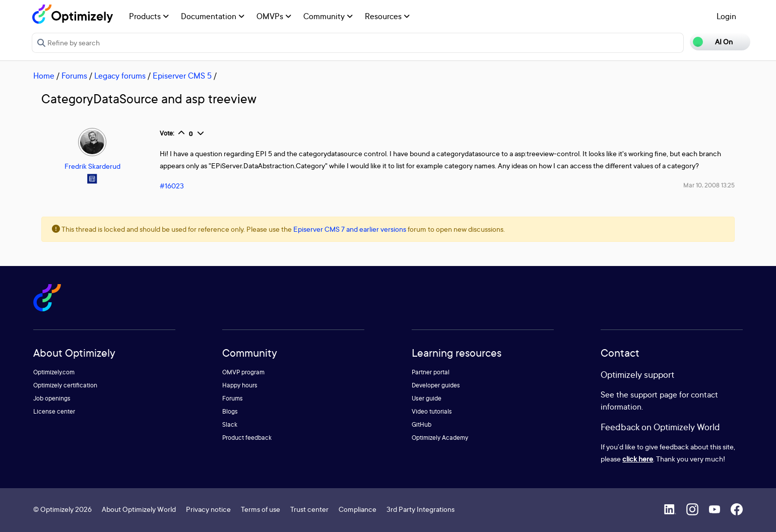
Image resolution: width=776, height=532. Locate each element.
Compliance (358, 509)
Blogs (230, 411)
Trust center (309, 509)
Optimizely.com (54, 372)
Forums (74, 76)
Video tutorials (432, 411)
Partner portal (431, 372)
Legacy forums (120, 76)
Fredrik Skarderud (92, 166)
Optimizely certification (65, 385)
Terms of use (261, 509)
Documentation (213, 16)
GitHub (422, 424)
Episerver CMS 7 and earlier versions (350, 229)
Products (149, 16)
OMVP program (243, 372)
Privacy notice (208, 509)
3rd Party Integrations (421, 509)
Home (44, 76)
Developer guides (436, 385)
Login (726, 16)
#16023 (172, 186)
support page (654, 394)
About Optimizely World (139, 509)
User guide (427, 398)
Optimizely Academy (440, 438)
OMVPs (274, 16)
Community (328, 16)
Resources (387, 16)
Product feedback (247, 438)
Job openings (52, 398)
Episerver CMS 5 (182, 76)
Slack (230, 424)
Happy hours (240, 385)
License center (54, 411)
